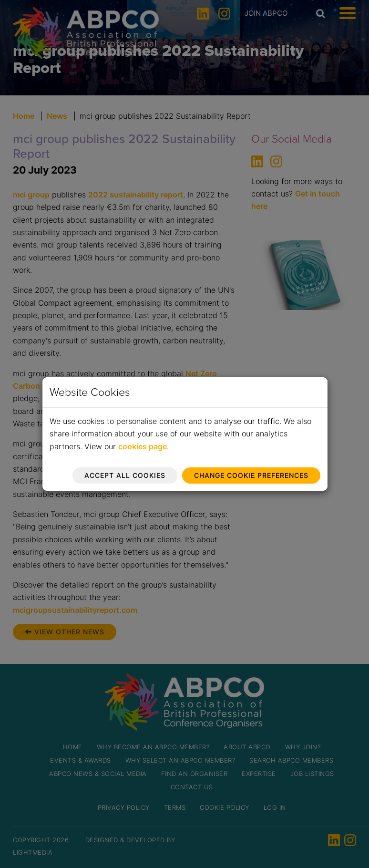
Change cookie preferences (251, 475)
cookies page (143, 446)
